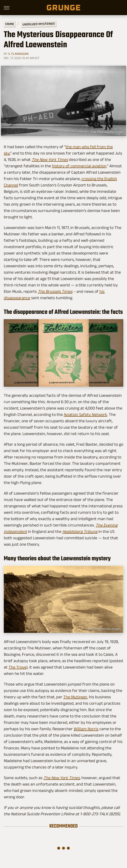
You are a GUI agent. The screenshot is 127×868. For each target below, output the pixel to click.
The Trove (17, 667)
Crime (10, 24)
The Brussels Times (55, 291)
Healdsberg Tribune (80, 531)
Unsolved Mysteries (39, 24)
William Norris (86, 729)
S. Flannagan (18, 54)
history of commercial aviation (79, 166)
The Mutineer (75, 697)
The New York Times (50, 160)
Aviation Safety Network (85, 415)
